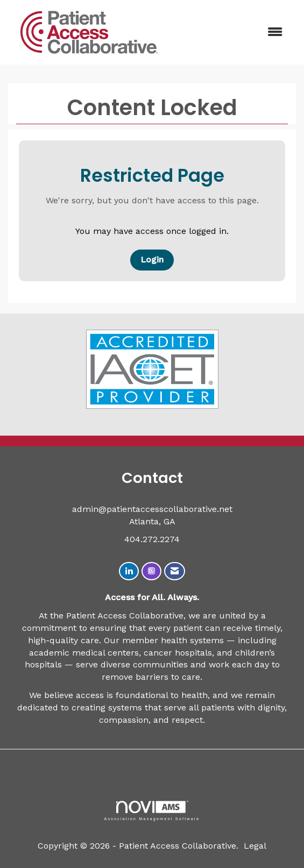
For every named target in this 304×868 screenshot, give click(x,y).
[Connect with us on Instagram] (151, 571)
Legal (255, 846)
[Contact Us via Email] (175, 571)
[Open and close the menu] (231, 33)
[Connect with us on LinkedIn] (129, 571)
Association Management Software (152, 811)
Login (152, 259)
